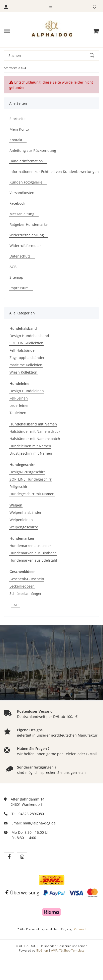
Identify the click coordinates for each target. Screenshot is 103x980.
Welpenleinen (21, 520)
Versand (80, 929)
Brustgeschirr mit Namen (31, 453)
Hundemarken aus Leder (30, 546)
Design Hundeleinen (27, 391)
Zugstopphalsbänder (27, 358)
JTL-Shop (42, 950)
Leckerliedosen (22, 586)
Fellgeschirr (19, 486)
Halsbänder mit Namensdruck (35, 431)
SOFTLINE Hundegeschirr (31, 479)
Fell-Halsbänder (23, 350)
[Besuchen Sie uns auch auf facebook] (9, 857)
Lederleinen (20, 405)
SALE (16, 605)
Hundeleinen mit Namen (30, 446)
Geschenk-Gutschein (27, 579)
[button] (50, 7)
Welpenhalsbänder (26, 512)
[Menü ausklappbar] (7, 31)
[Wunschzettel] (94, 7)
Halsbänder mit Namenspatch (35, 439)
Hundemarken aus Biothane (33, 553)
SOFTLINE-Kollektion (26, 343)
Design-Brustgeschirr (27, 472)
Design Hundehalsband (29, 336)
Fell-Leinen (19, 398)
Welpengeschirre (24, 527)
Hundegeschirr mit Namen (32, 494)
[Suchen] (47, 55)
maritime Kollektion (26, 365)
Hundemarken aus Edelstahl (33, 560)
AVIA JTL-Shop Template (68, 950)
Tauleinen (18, 413)
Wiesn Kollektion (23, 372)
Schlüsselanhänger (26, 593)
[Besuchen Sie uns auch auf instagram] (22, 857)
